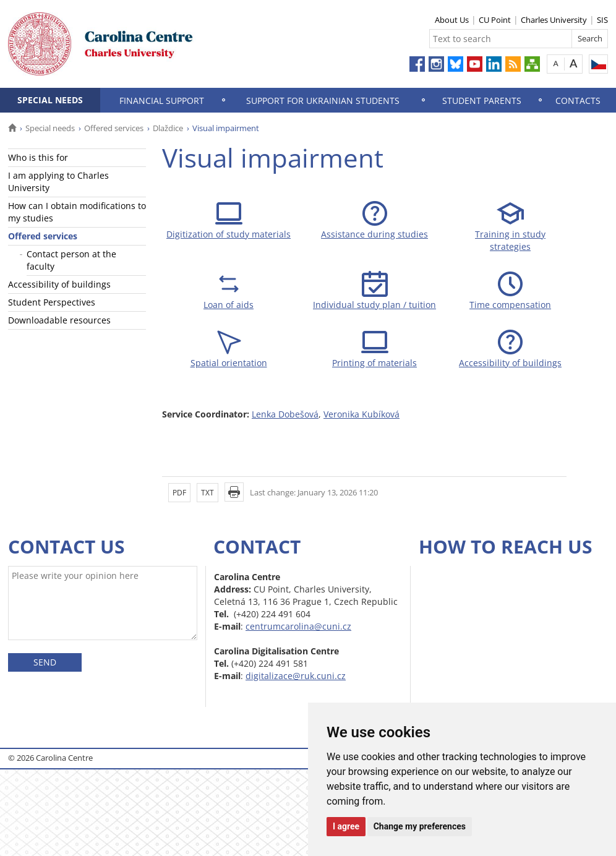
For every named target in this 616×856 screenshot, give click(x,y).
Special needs (50, 100)
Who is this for (38, 157)
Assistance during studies (374, 234)
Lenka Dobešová (285, 414)
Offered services (114, 128)
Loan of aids (229, 305)
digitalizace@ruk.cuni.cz (296, 676)
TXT (207, 493)
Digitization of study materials (229, 234)
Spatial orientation (229, 363)
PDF (179, 493)
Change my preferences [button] (420, 826)
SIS (602, 20)
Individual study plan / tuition (374, 305)
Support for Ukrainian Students (323, 101)
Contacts (578, 101)
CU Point (495, 20)
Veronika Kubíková (361, 414)
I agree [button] (346, 826)
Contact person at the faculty (71, 260)
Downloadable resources (59, 320)
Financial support (162, 101)
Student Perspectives (52, 302)
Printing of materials (374, 363)
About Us (452, 20)
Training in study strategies (510, 240)
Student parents (482, 101)
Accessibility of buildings (59, 284)
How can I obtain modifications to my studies (77, 212)
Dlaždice (168, 128)
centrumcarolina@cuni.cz (298, 626)
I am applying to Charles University (58, 182)
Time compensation (510, 305)
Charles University (554, 20)
